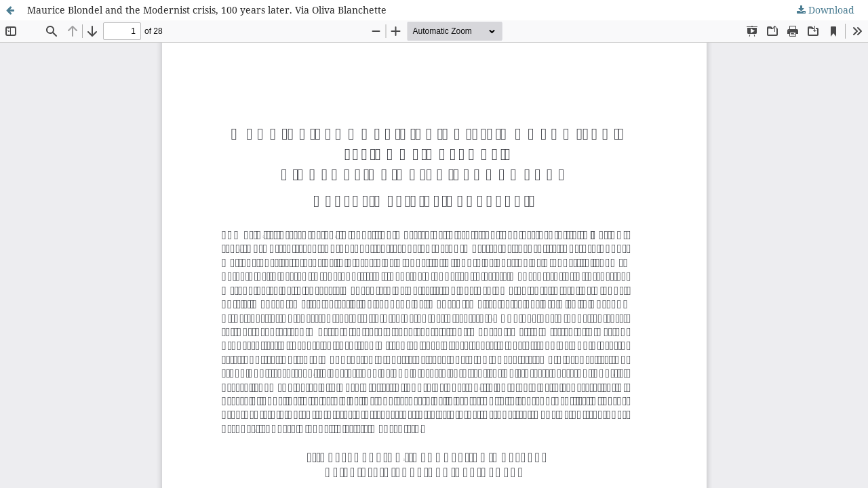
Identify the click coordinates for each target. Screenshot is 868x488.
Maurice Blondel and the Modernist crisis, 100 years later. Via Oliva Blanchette (207, 10)
